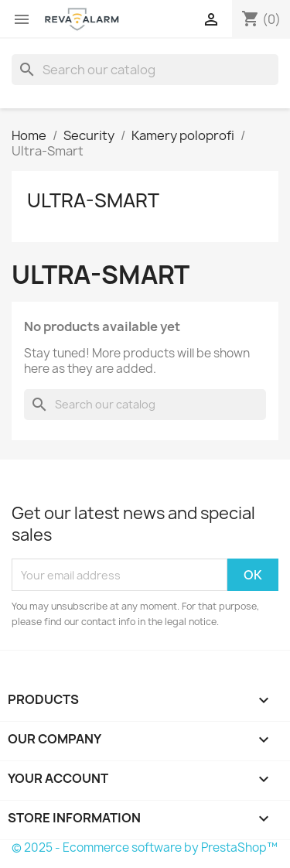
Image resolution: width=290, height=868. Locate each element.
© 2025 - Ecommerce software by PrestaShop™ (145, 847)
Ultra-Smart (93, 200)
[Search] (145, 70)
